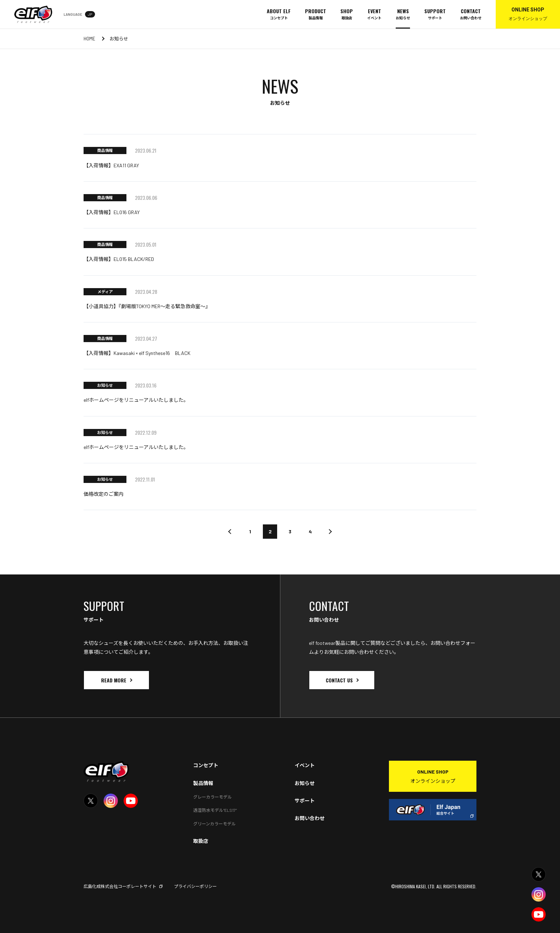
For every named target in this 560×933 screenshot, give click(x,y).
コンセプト (206, 765)
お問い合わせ (310, 818)
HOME (89, 39)
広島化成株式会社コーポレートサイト (120, 886)
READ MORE (114, 680)
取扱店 (201, 841)
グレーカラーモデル (212, 797)
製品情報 (203, 783)
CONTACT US (339, 680)
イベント (305, 765)
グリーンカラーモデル (214, 824)
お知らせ (305, 783)
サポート (305, 801)
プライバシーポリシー (195, 886)
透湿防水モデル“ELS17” (215, 810)
